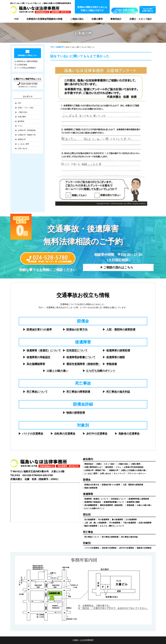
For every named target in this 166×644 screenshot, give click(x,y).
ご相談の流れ (77, 19)
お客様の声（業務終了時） (27, 135)
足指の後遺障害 (145, 523)
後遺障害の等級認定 (38, 357)
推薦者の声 (22, 139)
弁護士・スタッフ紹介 (141, 19)
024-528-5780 (27, 84)
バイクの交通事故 (33, 434)
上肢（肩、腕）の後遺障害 (95, 523)
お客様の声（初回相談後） (27, 130)
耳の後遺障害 (104, 519)
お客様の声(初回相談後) (134, 467)
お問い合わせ (23, 149)
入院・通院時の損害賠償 (121, 329)
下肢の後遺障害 (129, 523)
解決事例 (21, 121)
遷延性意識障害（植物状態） (84, 364)
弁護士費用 (97, 19)
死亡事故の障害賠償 (78, 392)
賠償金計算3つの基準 (39, 329)
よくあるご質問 (23, 144)
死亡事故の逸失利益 (118, 392)
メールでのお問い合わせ (148, 10)
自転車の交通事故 (65, 434)
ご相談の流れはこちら (118, 267)
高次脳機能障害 (36, 364)
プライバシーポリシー (137, 473)
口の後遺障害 (131, 519)
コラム (20, 126)
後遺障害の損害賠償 (118, 350)
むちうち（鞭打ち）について (112, 526)
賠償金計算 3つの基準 (111, 485)
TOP (16, 19)
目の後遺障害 (90, 519)
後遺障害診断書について (81, 357)
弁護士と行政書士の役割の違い (134, 470)
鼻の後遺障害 (117, 519)
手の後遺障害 (115, 523)
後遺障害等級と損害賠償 (139, 499)
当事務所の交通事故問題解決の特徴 (44, 19)
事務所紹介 (116, 19)
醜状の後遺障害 (91, 526)
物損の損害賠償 (76, 413)
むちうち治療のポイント (94, 508)
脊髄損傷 (112, 364)
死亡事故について (37, 392)
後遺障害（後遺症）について (44, 350)
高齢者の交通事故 (129, 434)
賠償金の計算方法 (77, 329)
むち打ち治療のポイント (101, 371)
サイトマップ (119, 473)
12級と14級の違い (57, 371)
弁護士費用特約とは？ (94, 467)
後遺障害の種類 (116, 357)
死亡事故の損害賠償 (110, 537)
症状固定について (77, 350)
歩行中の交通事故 (97, 434)
